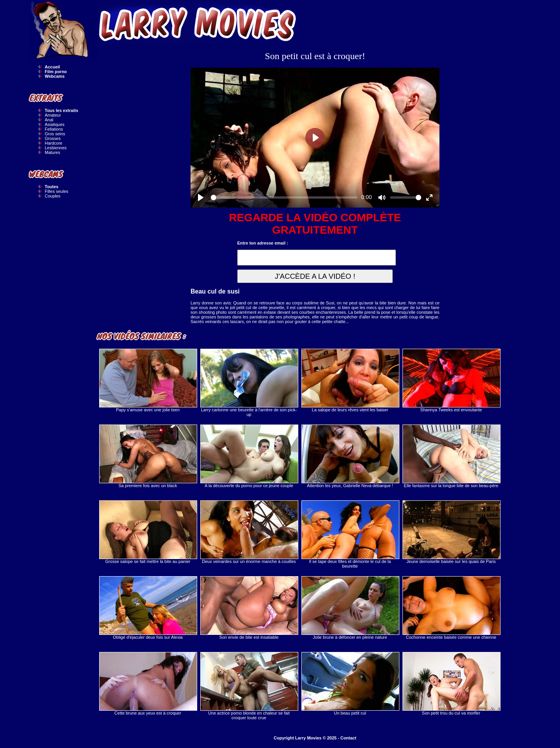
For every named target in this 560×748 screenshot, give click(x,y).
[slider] (284, 197)
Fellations (54, 129)
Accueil (52, 67)
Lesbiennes (56, 148)
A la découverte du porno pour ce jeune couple (249, 456)
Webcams (55, 76)
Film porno (56, 72)
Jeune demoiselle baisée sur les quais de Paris (451, 532)
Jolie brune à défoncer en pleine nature (350, 608)
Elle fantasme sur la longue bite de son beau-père (451, 456)
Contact (348, 738)
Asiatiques (55, 124)
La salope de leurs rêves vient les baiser (350, 380)
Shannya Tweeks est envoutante (451, 380)
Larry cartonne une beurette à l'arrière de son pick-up (249, 383)
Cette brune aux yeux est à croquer (148, 684)
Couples (52, 196)
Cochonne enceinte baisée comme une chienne (451, 608)
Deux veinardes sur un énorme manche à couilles (249, 532)
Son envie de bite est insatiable (249, 608)
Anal (49, 120)
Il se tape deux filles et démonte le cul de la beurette (350, 534)
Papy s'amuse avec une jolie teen (148, 380)
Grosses (53, 138)
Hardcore (53, 143)
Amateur (53, 115)
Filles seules (57, 191)
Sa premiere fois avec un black (148, 456)
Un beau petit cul (350, 684)
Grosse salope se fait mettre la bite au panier (148, 532)
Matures (52, 152)
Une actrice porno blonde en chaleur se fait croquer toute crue (249, 686)
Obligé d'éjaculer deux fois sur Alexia (148, 608)
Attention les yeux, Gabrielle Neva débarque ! (350, 456)
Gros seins (55, 134)
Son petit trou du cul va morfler (451, 684)
